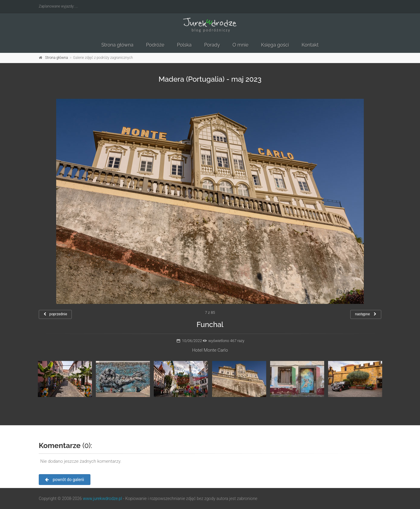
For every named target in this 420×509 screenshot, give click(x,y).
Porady (212, 45)
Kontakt (310, 45)
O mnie (240, 45)
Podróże (155, 45)
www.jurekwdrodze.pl (102, 498)
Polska (184, 45)
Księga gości (275, 45)
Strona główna (117, 45)
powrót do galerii (65, 480)
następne (366, 314)
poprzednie (55, 314)
